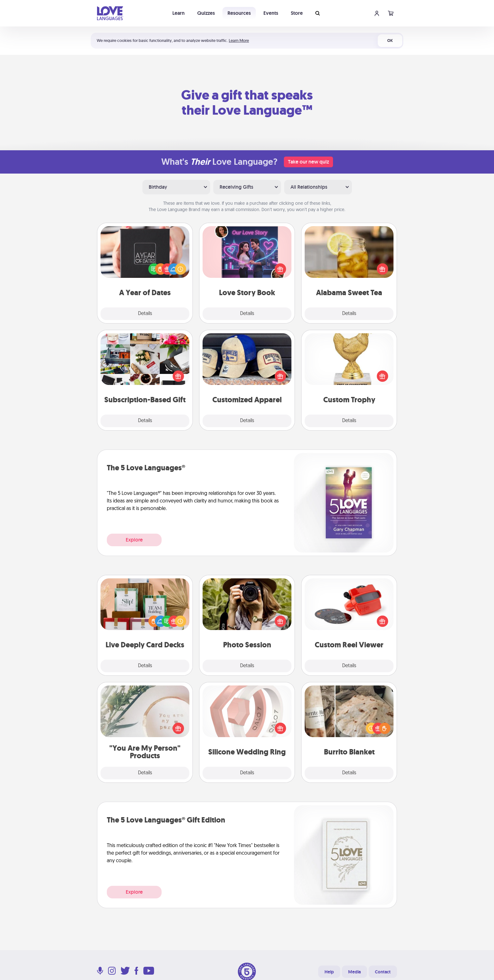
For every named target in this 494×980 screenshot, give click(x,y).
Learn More (239, 40)
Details (145, 314)
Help (329, 972)
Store (297, 13)
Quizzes (206, 13)
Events (271, 13)
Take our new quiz (308, 162)
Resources (239, 13)
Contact (383, 972)
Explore (134, 540)
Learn (178, 13)
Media (354, 972)
